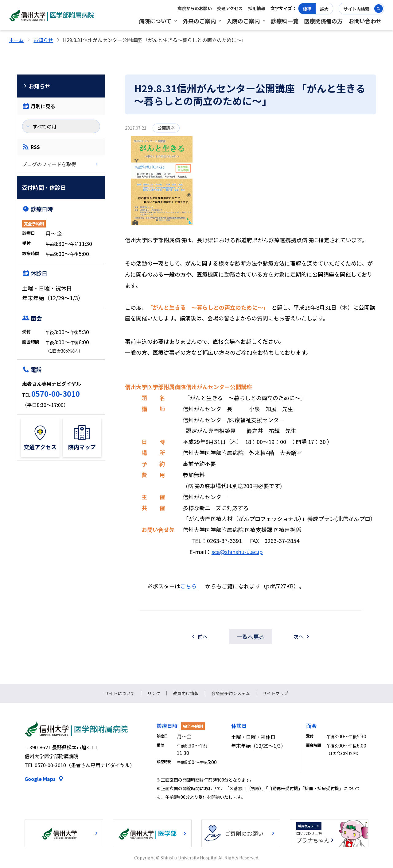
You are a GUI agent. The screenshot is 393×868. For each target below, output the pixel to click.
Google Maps (40, 779)
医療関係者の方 (323, 21)
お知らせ (43, 40)
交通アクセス (230, 8)
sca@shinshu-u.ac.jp (237, 552)
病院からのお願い (195, 8)
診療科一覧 (285, 21)
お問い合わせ (365, 21)
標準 (307, 9)
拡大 (324, 9)
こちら (189, 586)
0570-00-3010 (56, 394)
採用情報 (257, 8)
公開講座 (166, 128)
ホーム (16, 40)
